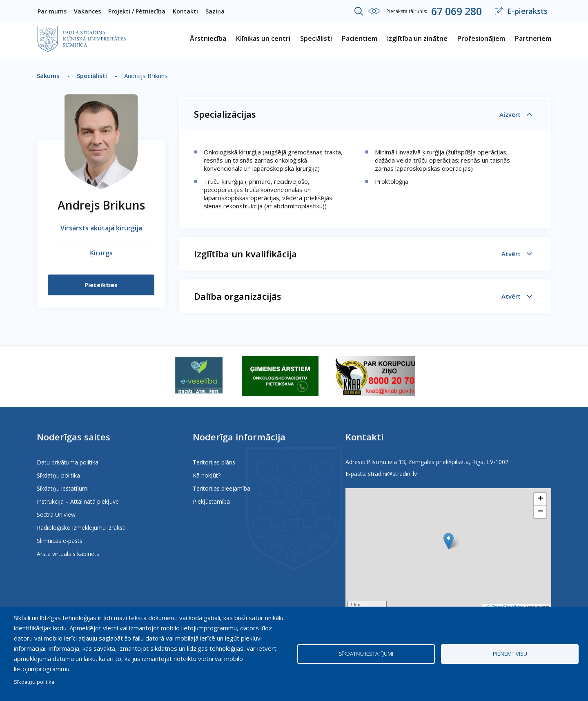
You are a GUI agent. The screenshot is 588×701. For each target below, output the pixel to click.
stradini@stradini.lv (392, 474)
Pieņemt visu (510, 654)
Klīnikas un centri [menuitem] (263, 38)
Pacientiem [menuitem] (360, 38)
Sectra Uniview (56, 515)
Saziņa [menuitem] (215, 11)
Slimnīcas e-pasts (60, 541)
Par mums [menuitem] (52, 11)
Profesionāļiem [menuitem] (481, 38)
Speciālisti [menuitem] (316, 38)
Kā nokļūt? (207, 475)
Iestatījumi (374, 11)
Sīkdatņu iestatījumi (63, 488)
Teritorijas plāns (214, 462)
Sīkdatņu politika (58, 475)
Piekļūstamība (211, 501)
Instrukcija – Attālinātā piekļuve (78, 501)
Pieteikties (101, 285)
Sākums (48, 76)
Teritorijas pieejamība (222, 488)
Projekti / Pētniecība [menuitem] (137, 11)
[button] (449, 541)
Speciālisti (92, 76)
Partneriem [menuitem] (533, 38)
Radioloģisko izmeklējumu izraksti (81, 528)
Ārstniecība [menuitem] (208, 38)
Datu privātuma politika (68, 462)
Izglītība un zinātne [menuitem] (417, 38)
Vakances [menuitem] (87, 11)
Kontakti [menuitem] (185, 11)
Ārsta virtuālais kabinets (68, 554)
